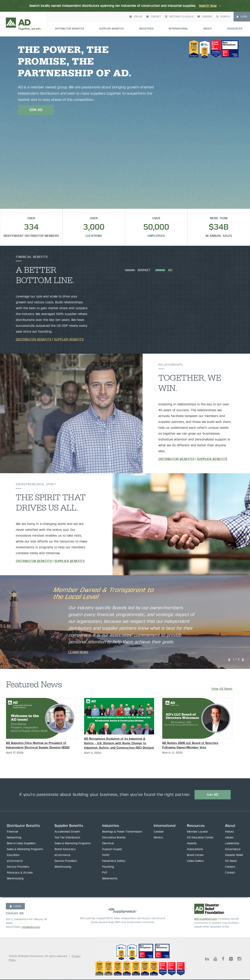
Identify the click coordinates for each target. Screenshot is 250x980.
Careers (205, 17)
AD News (231, 861)
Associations (195, 850)
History (229, 832)
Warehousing (15, 879)
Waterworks (110, 879)
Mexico (158, 838)
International (178, 29)
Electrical (108, 844)
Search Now (208, 6)
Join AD (136, 17)
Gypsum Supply (112, 850)
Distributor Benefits (69, 29)
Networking (14, 838)
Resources (235, 29)
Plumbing (108, 867)
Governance (233, 850)
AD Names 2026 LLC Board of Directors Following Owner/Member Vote (190, 745)
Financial (12, 832)
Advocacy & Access (20, 873)
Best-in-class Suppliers (21, 844)
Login (242, 17)
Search (223, 17)
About (208, 29)
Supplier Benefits (111, 29)
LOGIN (15, 907)
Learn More (78, 652)
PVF (105, 873)
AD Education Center (200, 838)
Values (229, 838)
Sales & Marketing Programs (25, 850)
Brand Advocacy (65, 850)
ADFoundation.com (206, 919)
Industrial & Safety (114, 861)
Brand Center (195, 856)
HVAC (106, 856)
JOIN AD (36, 110)
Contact (154, 17)
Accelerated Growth (67, 832)
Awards (192, 844)
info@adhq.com (31, 928)
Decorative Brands (114, 838)
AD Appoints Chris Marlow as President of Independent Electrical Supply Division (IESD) (38, 745)
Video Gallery (195, 861)
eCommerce (15, 861)
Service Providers (18, 867)
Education (13, 856)
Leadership (232, 844)
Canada (159, 832)
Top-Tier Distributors (67, 838)
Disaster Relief (234, 856)
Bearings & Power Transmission (122, 832)
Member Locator (197, 832)
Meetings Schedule (179, 17)
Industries (146, 29)
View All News (222, 689)
